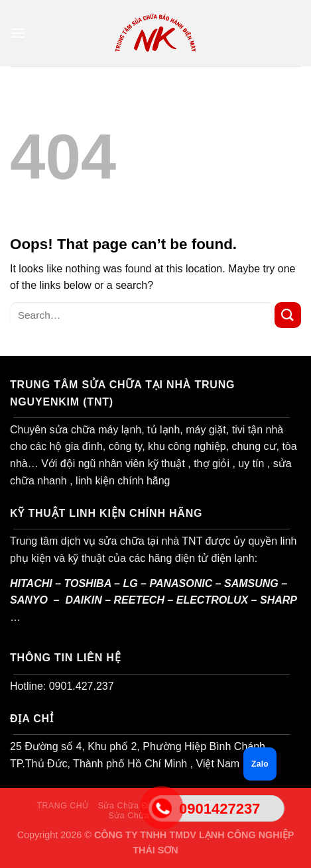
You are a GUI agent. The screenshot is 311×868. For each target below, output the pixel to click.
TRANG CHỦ (62, 806)
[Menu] (18, 33)
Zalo (260, 764)
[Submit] (288, 315)
